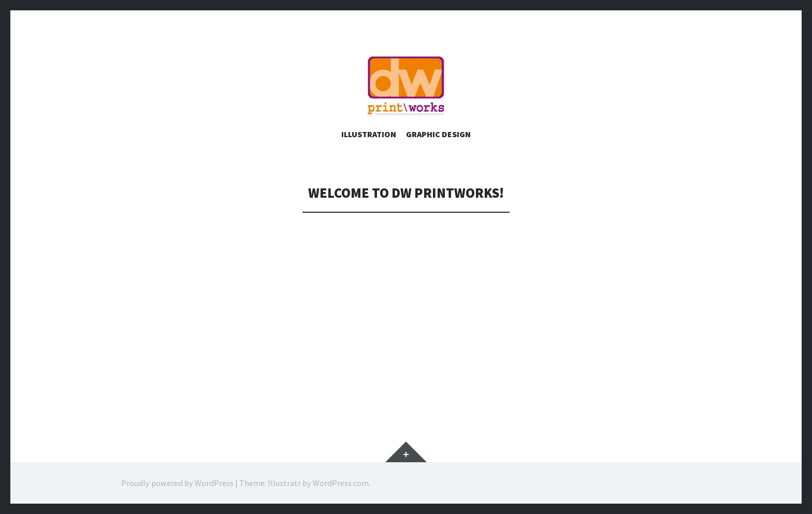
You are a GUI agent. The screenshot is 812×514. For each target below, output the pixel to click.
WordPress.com (341, 483)
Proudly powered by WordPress (177, 483)
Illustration (369, 134)
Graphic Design (438, 134)
